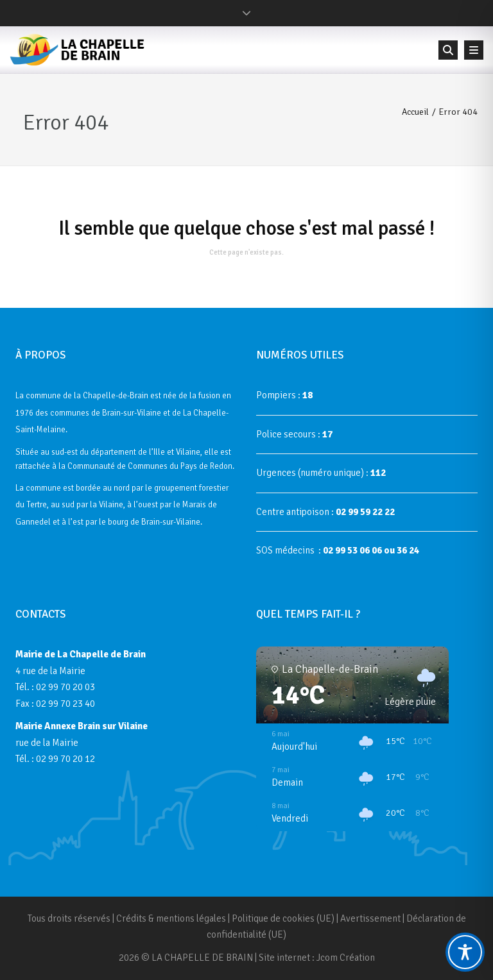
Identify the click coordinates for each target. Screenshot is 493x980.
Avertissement (370, 918)
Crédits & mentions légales (171, 918)
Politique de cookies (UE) (283, 918)
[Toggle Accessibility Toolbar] (465, 952)
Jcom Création (346, 958)
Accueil (415, 112)
